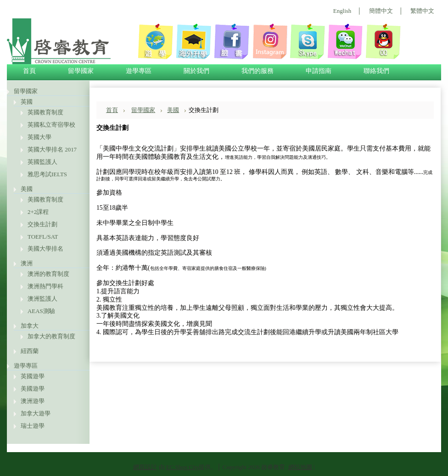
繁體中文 (422, 11)
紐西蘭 (30, 351)
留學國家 (26, 91)
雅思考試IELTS (47, 174)
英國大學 (39, 137)
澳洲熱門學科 (45, 286)
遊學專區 (26, 366)
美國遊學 (33, 389)
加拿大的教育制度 (51, 336)
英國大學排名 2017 (52, 149)
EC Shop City (183, 467)
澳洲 (27, 263)
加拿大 (30, 326)
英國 (27, 102)
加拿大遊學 (36, 413)
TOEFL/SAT (43, 237)
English (342, 11)
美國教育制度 (45, 199)
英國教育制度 (45, 112)
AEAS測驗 (41, 311)
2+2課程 (38, 212)
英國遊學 (33, 376)
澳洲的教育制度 (48, 274)
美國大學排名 (45, 249)
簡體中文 (381, 11)
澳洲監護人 (42, 299)
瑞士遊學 (33, 426)
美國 (27, 189)
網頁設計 (145, 467)
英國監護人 (42, 162)
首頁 (112, 110)
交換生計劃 (42, 224)
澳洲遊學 (33, 401)
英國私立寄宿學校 (51, 125)
